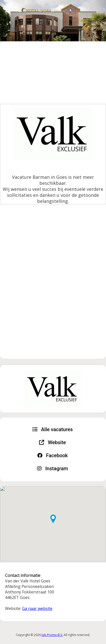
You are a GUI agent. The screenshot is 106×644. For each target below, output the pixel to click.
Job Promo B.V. (52, 635)
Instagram (53, 468)
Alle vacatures (53, 429)
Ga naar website (37, 608)
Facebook (53, 455)
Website (52, 442)
